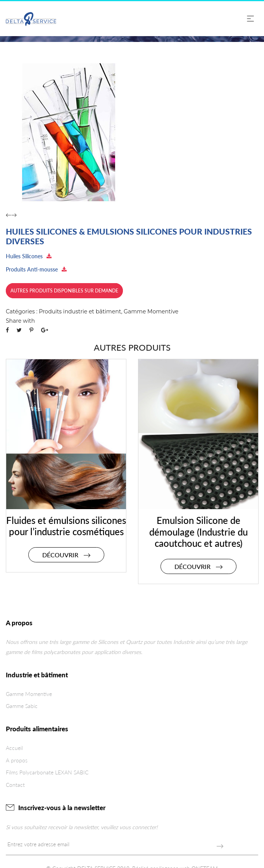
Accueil (14, 748)
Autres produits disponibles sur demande (64, 291)
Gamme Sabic (22, 706)
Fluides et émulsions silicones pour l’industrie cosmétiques (66, 526)
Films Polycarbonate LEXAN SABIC (47, 772)
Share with (20, 321)
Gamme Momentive (151, 311)
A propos (17, 760)
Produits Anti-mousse (36, 269)
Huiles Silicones (29, 256)
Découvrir (66, 555)
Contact (15, 785)
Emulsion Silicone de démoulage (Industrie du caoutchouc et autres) (198, 532)
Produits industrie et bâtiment (80, 311)
